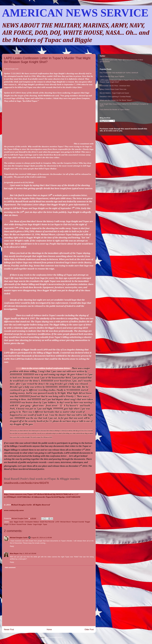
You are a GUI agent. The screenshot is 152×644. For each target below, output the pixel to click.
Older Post (89, 629)
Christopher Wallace (32, 522)
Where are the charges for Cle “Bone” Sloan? (116, 100)
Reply (12, 546)
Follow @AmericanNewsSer (128, 60)
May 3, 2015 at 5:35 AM (28, 554)
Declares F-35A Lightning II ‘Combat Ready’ (115, 97)
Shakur (30, 524)
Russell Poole (22, 524)
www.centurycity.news (14, 510)
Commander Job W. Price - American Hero (115, 86)
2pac (11, 522)
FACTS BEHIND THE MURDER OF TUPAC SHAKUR (119, 73)
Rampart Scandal (78, 522)
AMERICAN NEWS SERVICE (75, 13)
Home (49, 629)
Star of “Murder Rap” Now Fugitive (112, 76)
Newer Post (9, 629)
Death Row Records (47, 522)
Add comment (10, 567)
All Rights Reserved (41, 505)
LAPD (57, 522)
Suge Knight (38, 524)
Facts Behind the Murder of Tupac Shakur (115, 110)
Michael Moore (66, 522)
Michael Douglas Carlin (21, 505)
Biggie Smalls (19, 522)
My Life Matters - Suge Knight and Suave (114, 93)
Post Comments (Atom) (54, 637)
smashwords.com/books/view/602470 (26, 483)
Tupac (45, 524)
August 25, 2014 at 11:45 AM (42, 538)
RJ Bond (13, 524)
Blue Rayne (14, 554)
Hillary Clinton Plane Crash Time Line (113, 89)
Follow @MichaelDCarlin (109, 60)
